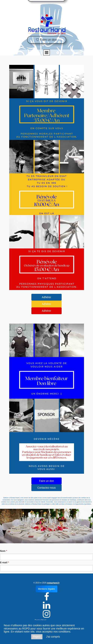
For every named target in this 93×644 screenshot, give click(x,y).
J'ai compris (53, 637)
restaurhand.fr (53, 583)
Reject (37, 637)
